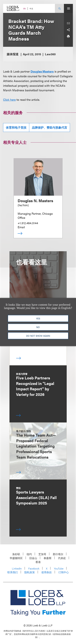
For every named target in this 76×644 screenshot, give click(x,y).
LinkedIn (17, 568)
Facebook (34, 568)
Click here (9, 100)
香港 (38, 562)
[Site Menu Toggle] (68, 8)
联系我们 (13, 572)
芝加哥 (42, 554)
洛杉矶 (16, 554)
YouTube (59, 568)
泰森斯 (48, 558)
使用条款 (47, 572)
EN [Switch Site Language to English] (25, 9)
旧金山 (33, 558)
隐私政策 (30, 572)
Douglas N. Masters (35, 201)
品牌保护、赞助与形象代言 (50, 127)
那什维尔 (58, 554)
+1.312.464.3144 (28, 223)
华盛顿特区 (16, 558)
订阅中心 (64, 572)
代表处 (62, 558)
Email (21, 227)
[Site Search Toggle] (59, 8)
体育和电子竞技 (16, 127)
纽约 (29, 554)
